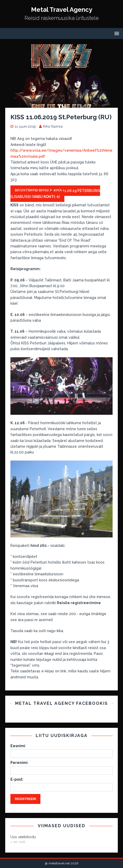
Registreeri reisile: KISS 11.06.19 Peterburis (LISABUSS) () (55, 194)
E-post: (17, 779)
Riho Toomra (53, 126)
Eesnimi (18, 746)
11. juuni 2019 (25, 126)
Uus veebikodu (23, 837)
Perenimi (19, 763)
